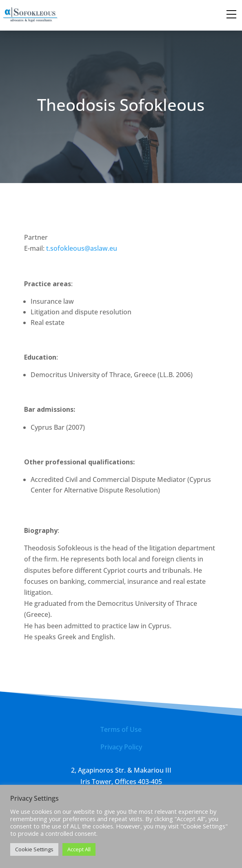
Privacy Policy (121, 747)
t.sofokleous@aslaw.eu (82, 248)
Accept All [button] (79, 849)
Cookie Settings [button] (34, 849)
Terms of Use (121, 729)
